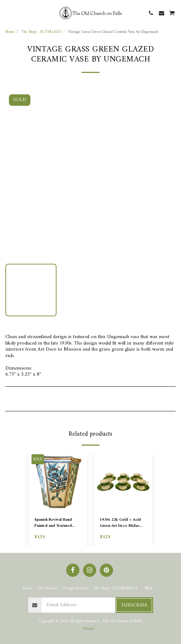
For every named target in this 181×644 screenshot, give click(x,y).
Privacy (89, 629)
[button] (8, 13)
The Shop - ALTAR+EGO (41, 32)
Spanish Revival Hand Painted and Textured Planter (53, 523)
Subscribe (134, 605)
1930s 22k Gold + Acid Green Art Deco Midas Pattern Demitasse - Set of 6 (123, 523)
